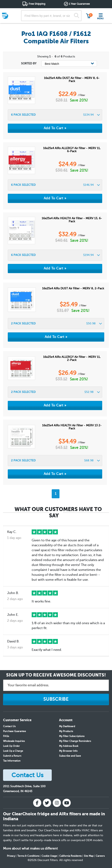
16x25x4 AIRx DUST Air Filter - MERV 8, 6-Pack (72, 80)
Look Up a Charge (13, 751)
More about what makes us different (30, 849)
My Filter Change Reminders (75, 741)
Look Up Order (11, 746)
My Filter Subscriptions (72, 736)
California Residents (70, 856)
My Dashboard (67, 726)
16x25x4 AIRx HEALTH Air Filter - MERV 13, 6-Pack (72, 220)
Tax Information (12, 761)
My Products (66, 731)
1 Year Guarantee (79, 4)
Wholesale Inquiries (14, 741)
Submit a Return (12, 756)
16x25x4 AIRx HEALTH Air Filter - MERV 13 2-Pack (72, 427)
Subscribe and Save (70, 756)
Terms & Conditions (28, 856)
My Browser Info (68, 751)
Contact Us (9, 726)
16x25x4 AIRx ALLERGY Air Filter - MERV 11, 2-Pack (72, 358)
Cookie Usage (49, 856)
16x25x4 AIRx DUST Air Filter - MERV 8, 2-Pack (73, 288)
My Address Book (69, 746)
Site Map (89, 856)
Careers (100, 856)
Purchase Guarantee (15, 731)
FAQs (6, 736)
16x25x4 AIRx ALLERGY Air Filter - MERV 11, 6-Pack (72, 150)
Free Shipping (37, 4)
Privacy (11, 856)
